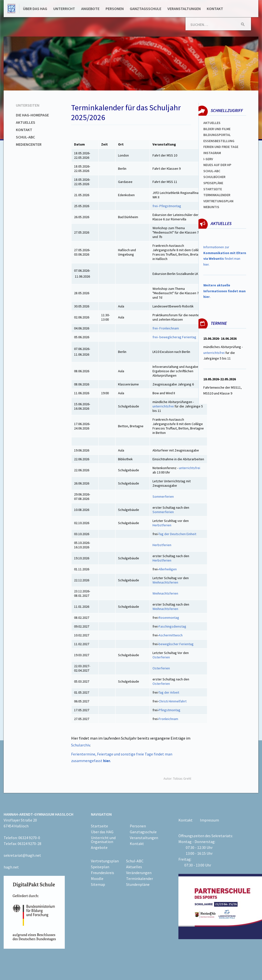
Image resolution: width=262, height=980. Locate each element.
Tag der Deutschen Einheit (178, 534)
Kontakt (215, 9)
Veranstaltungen (184, 9)
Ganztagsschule (146, 9)
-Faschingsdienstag (172, 626)
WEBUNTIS (211, 207)
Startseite (213, 189)
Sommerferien (163, 496)
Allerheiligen (168, 569)
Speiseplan (100, 867)
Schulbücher (214, 177)
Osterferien (161, 657)
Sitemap (98, 884)
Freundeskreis (103, 873)
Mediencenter (29, 144)
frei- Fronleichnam (166, 328)
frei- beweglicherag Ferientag (174, 337)
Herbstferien (162, 525)
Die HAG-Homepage (32, 115)
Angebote (90, 9)
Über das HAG (35, 9)
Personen (115, 9)
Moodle (97, 879)
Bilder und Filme (217, 129)
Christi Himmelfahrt (173, 701)
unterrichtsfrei (163, 406)
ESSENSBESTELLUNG (219, 141)
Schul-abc (212, 171)
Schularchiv (81, 745)
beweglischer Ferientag (176, 644)
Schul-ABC (25, 137)
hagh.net (11, 867)
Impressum (209, 820)
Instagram (212, 153)
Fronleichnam (168, 719)
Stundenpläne (138, 884)
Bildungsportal (217, 135)
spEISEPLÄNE (213, 183)
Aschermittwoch (171, 635)
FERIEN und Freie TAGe (221, 147)
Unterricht (64, 9)
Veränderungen (139, 873)
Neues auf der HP (217, 165)
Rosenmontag (169, 618)
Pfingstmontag (169, 710)
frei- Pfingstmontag (167, 206)
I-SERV (208, 159)
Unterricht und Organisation (103, 840)
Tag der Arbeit (169, 692)
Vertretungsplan (218, 201)
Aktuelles (26, 122)
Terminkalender (217, 195)
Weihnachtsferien (165, 582)
